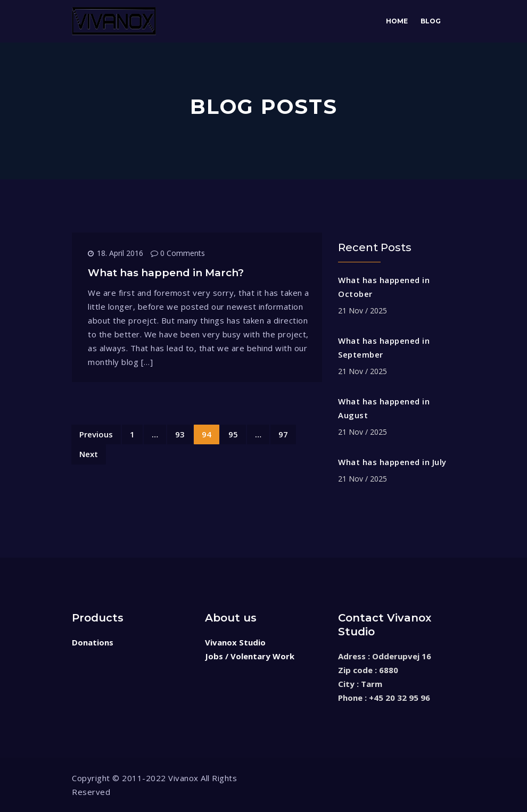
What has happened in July (392, 462)
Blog (431, 21)
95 (233, 434)
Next (89, 454)
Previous (96, 434)
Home (397, 21)
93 (180, 434)
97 (283, 434)
